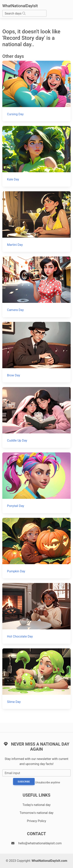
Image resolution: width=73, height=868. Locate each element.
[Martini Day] (36, 222)
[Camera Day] (36, 287)
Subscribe (24, 782)
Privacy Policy (36, 821)
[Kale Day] (36, 156)
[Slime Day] (36, 679)
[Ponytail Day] (36, 483)
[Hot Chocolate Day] (36, 613)
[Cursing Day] (36, 91)
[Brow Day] (36, 352)
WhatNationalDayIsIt (20, 6)
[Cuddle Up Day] (36, 417)
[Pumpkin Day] (36, 548)
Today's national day (37, 805)
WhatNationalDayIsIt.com (49, 861)
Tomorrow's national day (37, 813)
